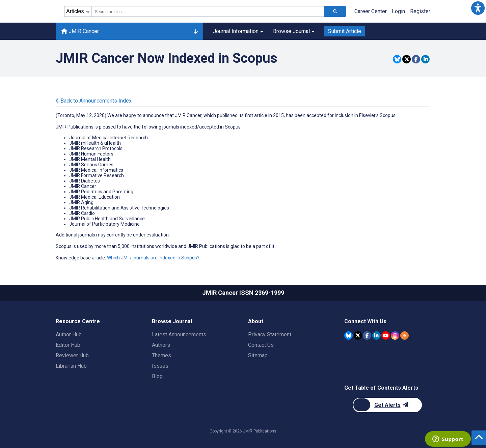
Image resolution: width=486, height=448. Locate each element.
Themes (161, 355)
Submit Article (345, 31)
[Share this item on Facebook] (416, 59)
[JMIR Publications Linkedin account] (376, 335)
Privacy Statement (270, 334)
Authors (161, 345)
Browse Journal (294, 31)
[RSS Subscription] (404, 335)
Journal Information (238, 31)
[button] (478, 8)
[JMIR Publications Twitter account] (358, 335)
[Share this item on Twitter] (407, 59)
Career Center (371, 11)
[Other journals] (196, 31)
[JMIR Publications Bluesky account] (348, 335)
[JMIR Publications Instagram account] (395, 335)
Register (420, 11)
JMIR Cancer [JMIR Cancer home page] (80, 31)
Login (398, 11)
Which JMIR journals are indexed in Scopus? (153, 258)
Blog (157, 376)
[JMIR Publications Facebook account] (367, 335)
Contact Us (261, 345)
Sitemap (258, 355)
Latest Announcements (179, 334)
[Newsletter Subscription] (387, 405)
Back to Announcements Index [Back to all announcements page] (94, 101)
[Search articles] (335, 11)
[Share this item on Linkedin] (425, 59)
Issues (160, 366)
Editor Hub (68, 345)
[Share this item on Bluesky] (397, 59)
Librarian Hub (71, 366)
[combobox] (208, 11)
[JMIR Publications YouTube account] (386, 335)
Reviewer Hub (72, 355)
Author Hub (69, 334)
